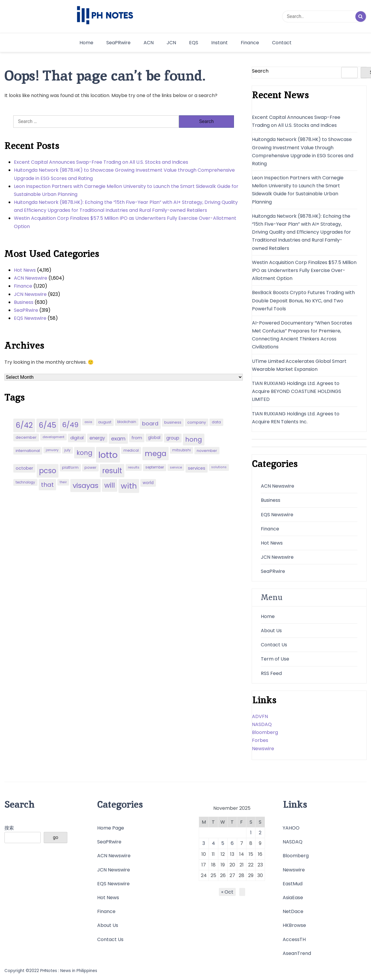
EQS (194, 43)
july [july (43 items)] (67, 450)
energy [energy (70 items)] (97, 438)
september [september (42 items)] (155, 467)
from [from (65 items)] (137, 438)
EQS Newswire (30, 318)
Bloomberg (265, 732)
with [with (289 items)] (129, 486)
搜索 (9, 828)
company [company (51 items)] (197, 422)
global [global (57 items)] (154, 438)
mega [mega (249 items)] (156, 454)
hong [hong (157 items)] (194, 439)
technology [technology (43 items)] (25, 482)
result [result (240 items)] (112, 471)
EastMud (293, 884)
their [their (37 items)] (63, 482)
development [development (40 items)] (53, 437)
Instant (219, 43)
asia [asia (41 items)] (88, 422)
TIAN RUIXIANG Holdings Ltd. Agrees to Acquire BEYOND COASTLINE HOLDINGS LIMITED (297, 391)
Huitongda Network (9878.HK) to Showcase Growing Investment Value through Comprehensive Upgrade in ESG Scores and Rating (124, 174)
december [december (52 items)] (26, 437)
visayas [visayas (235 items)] (86, 485)
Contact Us (274, 645)
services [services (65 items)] (197, 468)
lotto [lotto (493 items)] (108, 455)
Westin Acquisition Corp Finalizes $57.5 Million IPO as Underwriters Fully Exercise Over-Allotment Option (125, 222)
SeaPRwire (118, 43)
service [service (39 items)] (176, 467)
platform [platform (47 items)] (70, 467)
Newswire (263, 749)
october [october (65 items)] (24, 468)
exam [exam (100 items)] (118, 439)
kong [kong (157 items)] (84, 453)
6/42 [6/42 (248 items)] (24, 425)
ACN (149, 43)
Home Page (111, 828)
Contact (282, 43)
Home (86, 43)
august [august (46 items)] (105, 422)
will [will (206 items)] (110, 485)
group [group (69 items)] (173, 438)
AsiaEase (293, 898)
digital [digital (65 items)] (77, 438)
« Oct (227, 892)
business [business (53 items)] (173, 422)
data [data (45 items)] (216, 422)
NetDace (293, 911)
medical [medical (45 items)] (131, 450)
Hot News (25, 270)
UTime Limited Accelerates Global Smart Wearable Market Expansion (299, 365)
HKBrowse (294, 925)
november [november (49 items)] (207, 451)
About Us (271, 631)
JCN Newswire (30, 294)
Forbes (260, 740)
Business (24, 302)
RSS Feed (271, 673)
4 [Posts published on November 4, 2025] (213, 843)
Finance (250, 43)
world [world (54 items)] (148, 483)
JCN (171, 43)
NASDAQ (262, 724)
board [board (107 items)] (150, 423)
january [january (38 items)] (52, 450)
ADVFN (260, 716)
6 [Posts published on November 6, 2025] (232, 843)
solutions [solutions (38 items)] (219, 467)
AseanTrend (297, 953)
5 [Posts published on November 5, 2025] (223, 843)
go (56, 837)
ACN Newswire (31, 278)
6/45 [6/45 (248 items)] (47, 425)
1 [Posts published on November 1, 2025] (251, 833)
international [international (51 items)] (28, 451)
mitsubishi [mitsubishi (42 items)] (182, 450)
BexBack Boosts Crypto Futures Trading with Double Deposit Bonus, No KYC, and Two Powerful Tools (303, 300)
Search (260, 71)
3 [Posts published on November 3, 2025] (204, 843)
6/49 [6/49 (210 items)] (70, 425)
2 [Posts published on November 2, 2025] (260, 833)
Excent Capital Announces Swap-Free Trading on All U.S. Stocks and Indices (101, 162)
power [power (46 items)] (90, 467)
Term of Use (275, 659)
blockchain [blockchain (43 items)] (127, 422)
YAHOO (291, 828)
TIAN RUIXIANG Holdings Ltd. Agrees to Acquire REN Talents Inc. (296, 418)
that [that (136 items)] (47, 485)
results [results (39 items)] (134, 467)
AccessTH (294, 939)
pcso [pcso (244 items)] (48, 471)
